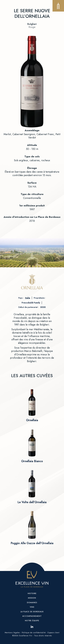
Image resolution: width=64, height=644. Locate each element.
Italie (28, 298)
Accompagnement (32, 616)
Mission (32, 598)
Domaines (32, 603)
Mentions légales (12, 633)
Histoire (32, 593)
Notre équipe (32, 621)
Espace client (54, 633)
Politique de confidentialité (34, 633)
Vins (32, 607)
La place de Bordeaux (32, 612)
